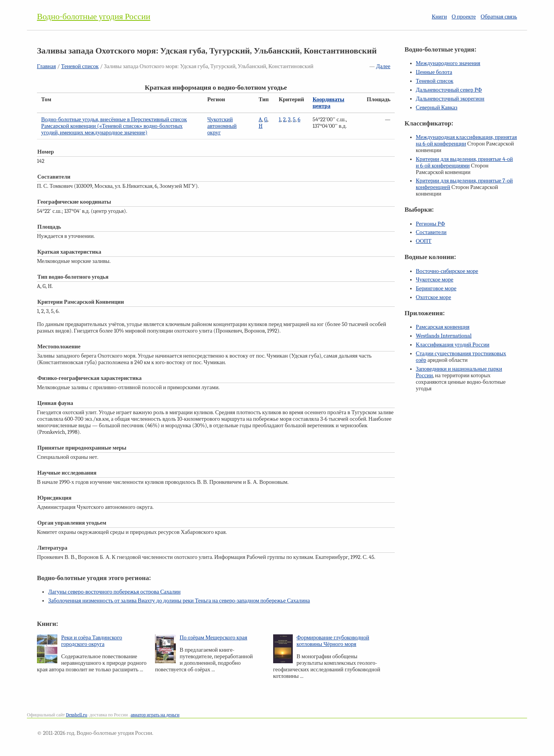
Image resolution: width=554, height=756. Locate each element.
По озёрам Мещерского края (214, 638)
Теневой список (80, 66)
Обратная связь (499, 17)
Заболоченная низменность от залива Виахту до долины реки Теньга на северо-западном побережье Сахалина (179, 601)
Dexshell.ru (76, 715)
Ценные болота (434, 72)
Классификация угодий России (453, 345)
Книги (439, 17)
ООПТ (424, 241)
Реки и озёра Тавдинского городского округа (92, 641)
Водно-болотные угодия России (94, 17)
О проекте (464, 17)
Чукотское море (435, 280)
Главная (46, 66)
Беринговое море (436, 289)
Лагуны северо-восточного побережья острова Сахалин (114, 592)
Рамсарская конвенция (443, 327)
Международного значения (448, 63)
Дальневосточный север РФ (449, 90)
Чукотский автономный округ (222, 126)
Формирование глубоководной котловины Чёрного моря (333, 641)
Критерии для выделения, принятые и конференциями (464, 162)
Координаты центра (329, 103)
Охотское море (434, 297)
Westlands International (444, 336)
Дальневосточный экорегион (450, 99)
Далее (383, 66)
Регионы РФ (431, 224)
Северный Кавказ (437, 108)
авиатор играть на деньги (155, 715)
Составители (431, 232)
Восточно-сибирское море (447, 271)
